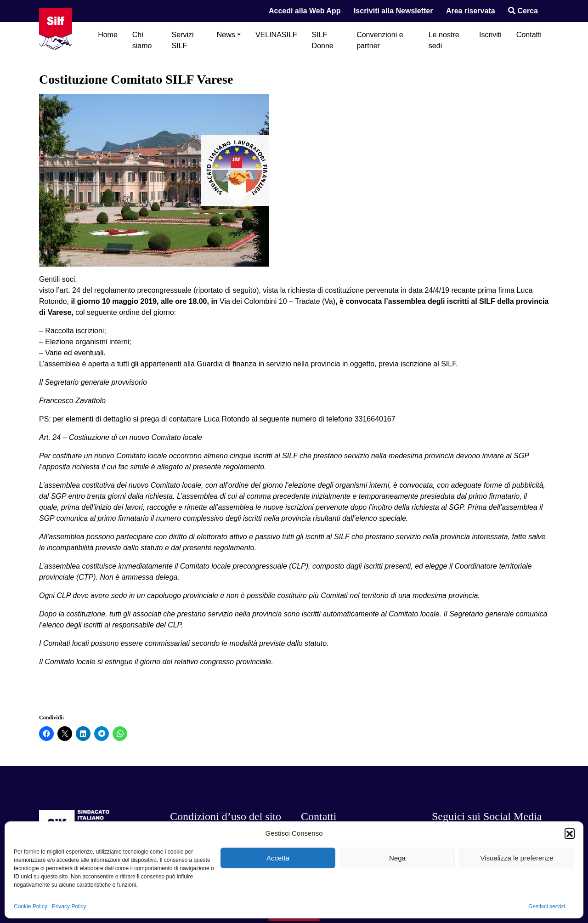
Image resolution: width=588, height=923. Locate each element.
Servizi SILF (183, 40)
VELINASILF (276, 35)
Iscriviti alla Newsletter (393, 11)
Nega (397, 858)
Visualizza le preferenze (517, 858)
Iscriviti (490, 35)
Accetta (278, 858)
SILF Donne (323, 40)
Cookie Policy (31, 906)
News (226, 35)
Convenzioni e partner (380, 40)
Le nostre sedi (444, 40)
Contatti (529, 35)
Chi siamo (142, 40)
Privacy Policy (69, 906)
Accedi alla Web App (305, 11)
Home (108, 35)
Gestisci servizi (547, 906)
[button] (570, 833)
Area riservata (471, 11)
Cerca (523, 11)
